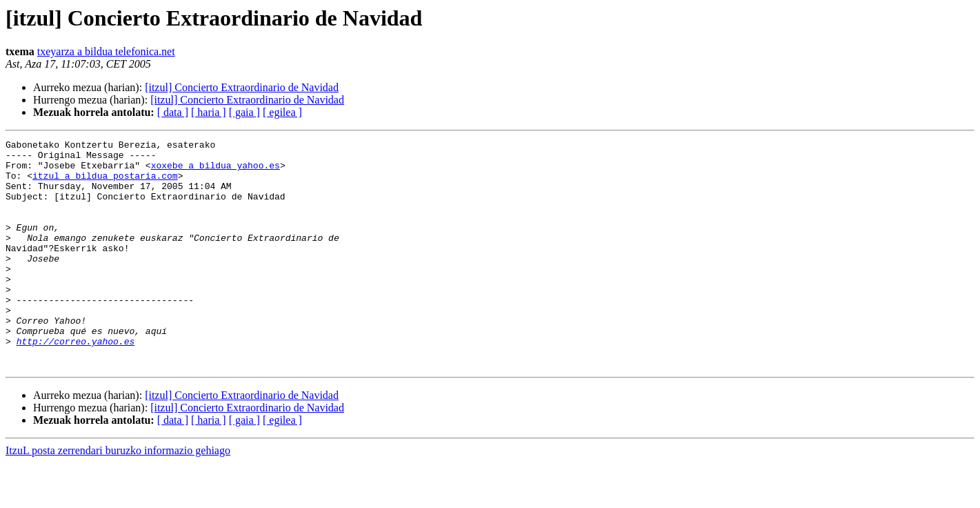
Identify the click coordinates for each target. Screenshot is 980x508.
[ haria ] (209, 112)
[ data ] (173, 112)
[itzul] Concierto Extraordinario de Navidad (242, 87)
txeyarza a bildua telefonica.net (106, 51)
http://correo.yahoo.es (76, 382)
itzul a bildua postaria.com (105, 184)
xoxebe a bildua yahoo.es (216, 171)
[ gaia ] (244, 112)
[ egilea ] (282, 112)
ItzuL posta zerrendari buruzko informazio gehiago (118, 496)
